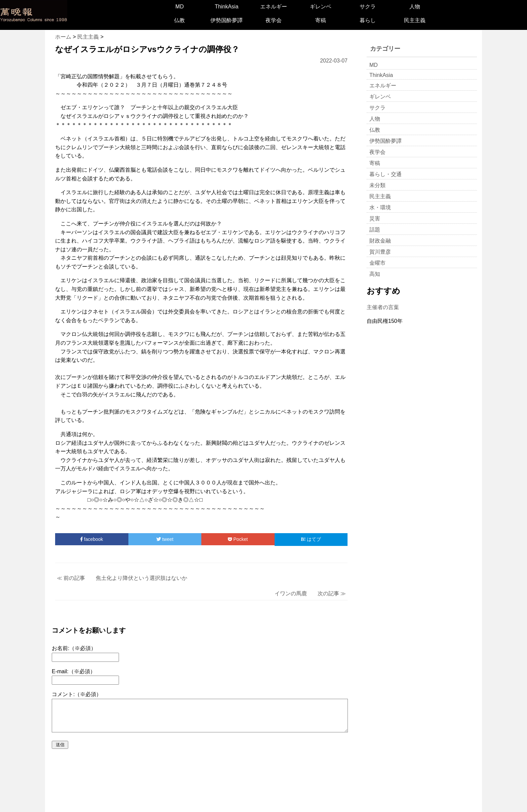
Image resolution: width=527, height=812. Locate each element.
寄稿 (321, 20)
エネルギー (274, 7)
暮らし (368, 20)
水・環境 (380, 207)
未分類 (377, 185)
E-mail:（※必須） (74, 671)
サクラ (368, 7)
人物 (415, 7)
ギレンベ (321, 7)
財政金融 (380, 241)
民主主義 (415, 20)
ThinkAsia (227, 7)
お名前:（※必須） (74, 648)
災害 (375, 219)
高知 (375, 274)
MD (180, 7)
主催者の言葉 (383, 307)
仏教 (179, 20)
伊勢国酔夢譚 (227, 20)
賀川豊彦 (380, 252)
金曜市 (377, 263)
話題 (375, 230)
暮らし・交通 (386, 174)
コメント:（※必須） (77, 694)
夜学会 (274, 20)
